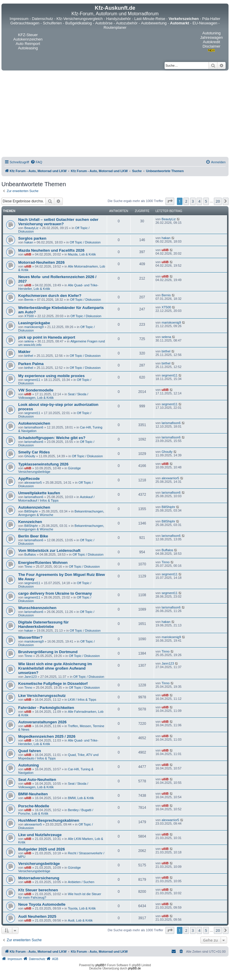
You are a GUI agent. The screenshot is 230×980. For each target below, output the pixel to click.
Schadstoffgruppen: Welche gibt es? (52, 438)
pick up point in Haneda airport (47, 337)
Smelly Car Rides (34, 452)
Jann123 (31, 677)
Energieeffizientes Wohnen (43, 563)
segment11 (32, 380)
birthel (29, 356)
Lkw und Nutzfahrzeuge (40, 835)
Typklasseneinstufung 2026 (43, 464)
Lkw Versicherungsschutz (42, 696)
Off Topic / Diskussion (85, 242)
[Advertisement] (115, 115)
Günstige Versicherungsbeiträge (49, 470)
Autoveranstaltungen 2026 (42, 722)
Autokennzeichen (34, 423)
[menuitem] (36, 162)
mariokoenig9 (34, 327)
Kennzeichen (30, 522)
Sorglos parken (32, 238)
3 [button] (193, 201)
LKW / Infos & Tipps (82, 700)
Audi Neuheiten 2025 (37, 916)
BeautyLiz (31, 228)
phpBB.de (134, 968)
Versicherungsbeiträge (39, 864)
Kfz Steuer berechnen (38, 890)
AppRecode (29, 479)
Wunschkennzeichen (37, 608)
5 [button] (206, 201)
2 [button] (186, 201)
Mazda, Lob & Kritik (82, 254)
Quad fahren (30, 751)
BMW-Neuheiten (33, 794)
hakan (29, 242)
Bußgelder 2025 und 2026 (42, 849)
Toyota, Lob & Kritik (82, 908)
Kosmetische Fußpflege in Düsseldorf (53, 684)
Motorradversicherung (39, 878)
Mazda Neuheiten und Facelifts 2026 (51, 250)
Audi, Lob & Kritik (80, 920)
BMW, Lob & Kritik (81, 798)
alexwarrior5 (33, 483)
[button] (170, 201)
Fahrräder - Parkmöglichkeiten (46, 708)
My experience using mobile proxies (51, 376)
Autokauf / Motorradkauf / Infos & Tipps (56, 499)
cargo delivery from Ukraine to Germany (55, 593)
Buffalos (30, 554)
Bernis (29, 300)
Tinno (28, 567)
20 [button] (218, 201)
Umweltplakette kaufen (39, 493)
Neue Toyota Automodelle (42, 904)
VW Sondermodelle (36, 390)
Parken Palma (31, 364)
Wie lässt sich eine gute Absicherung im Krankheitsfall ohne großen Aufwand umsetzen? (55, 668)
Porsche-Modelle (34, 806)
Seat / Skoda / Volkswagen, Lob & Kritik (53, 396)
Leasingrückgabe (34, 323)
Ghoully (30, 456)
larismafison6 (34, 427)
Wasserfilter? (30, 637)
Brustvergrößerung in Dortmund (48, 652)
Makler (24, 352)
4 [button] (199, 201)
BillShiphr (31, 511)
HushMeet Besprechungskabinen (49, 820)
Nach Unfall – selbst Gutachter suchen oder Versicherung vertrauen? (58, 222)
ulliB (28, 254)
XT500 (29, 316)
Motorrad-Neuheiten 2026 (41, 262)
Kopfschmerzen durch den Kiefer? (50, 296)
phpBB (100, 965)
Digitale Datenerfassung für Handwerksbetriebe (43, 624)
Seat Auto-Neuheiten (37, 780)
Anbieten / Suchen (81, 882)
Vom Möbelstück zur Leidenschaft (49, 550)
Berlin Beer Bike (33, 536)
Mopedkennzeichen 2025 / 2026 (47, 736)
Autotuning (28, 765)
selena (29, 341)
